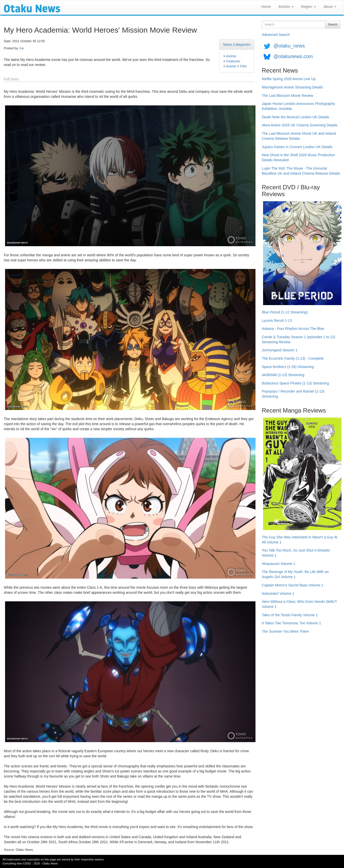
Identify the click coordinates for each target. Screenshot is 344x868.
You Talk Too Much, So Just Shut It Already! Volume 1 (296, 553)
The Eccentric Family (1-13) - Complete (293, 358)
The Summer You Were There (285, 631)
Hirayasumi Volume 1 (278, 564)
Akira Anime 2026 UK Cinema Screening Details (300, 125)
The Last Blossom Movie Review (287, 96)
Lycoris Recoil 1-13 (277, 321)
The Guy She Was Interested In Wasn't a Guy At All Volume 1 (300, 540)
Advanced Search (276, 35)
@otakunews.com (293, 56)
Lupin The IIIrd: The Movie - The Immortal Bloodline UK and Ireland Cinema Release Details (301, 171)
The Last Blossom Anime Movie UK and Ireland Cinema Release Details (299, 136)
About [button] (330, 7)
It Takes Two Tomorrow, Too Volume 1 (291, 623)
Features (233, 61)
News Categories (237, 44)
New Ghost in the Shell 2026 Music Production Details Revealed (298, 157)
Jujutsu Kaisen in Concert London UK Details (297, 147)
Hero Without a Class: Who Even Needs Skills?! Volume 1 (299, 604)
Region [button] (308, 7)
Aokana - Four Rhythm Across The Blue (293, 329)
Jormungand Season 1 (280, 350)
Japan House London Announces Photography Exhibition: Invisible (298, 106)
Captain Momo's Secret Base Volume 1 (293, 585)
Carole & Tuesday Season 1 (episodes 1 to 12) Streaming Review (298, 339)
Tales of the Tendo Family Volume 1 (290, 615)
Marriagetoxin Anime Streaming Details (292, 87)
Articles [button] (286, 7)
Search (333, 25)
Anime (231, 56)
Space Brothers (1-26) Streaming (288, 367)
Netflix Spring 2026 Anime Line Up (289, 79)
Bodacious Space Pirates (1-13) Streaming (295, 383)
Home (266, 7)
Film (243, 66)
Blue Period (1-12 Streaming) (285, 312)
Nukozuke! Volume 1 (278, 593)
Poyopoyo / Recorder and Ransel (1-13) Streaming (293, 394)
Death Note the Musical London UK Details (295, 117)
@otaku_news (289, 46)
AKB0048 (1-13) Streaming (283, 375)
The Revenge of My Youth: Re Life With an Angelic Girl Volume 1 (295, 574)
